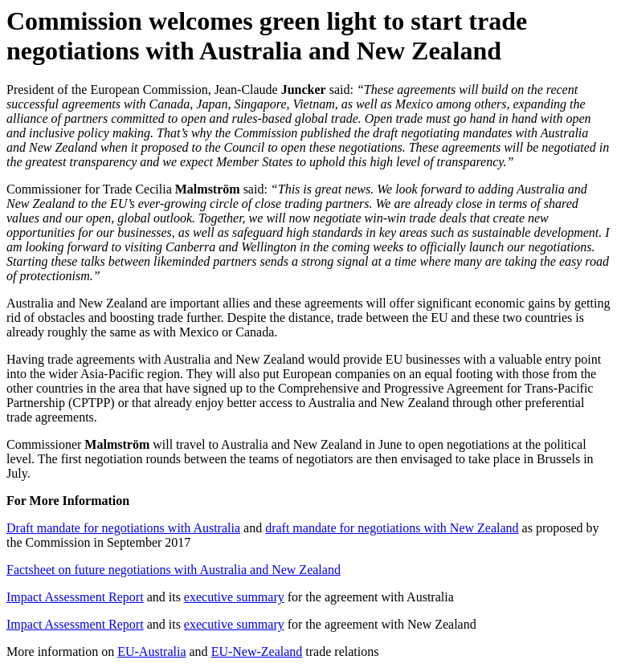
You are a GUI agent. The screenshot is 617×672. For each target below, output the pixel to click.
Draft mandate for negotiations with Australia (123, 528)
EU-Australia (151, 652)
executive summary (234, 597)
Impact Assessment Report (75, 597)
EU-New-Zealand (257, 652)
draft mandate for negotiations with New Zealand (392, 528)
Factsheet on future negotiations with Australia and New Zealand (174, 570)
